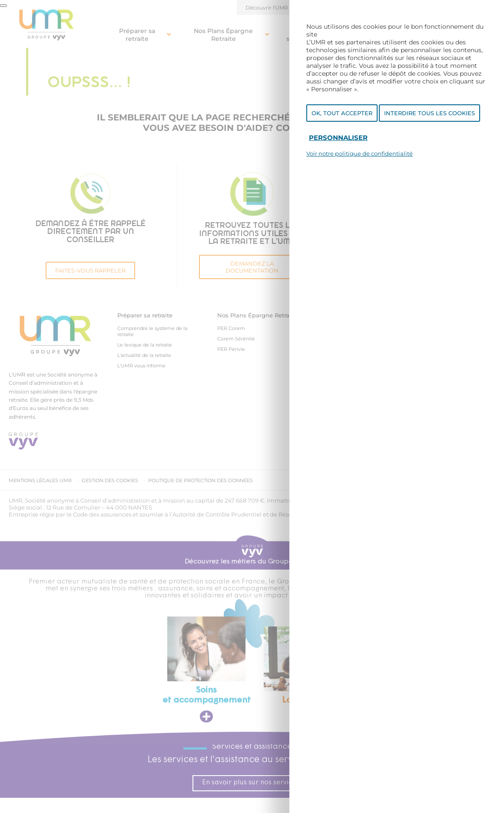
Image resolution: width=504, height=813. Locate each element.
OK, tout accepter (342, 113)
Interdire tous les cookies (429, 113)
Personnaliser (338, 138)
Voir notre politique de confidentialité (360, 153)
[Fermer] (3, 6)
